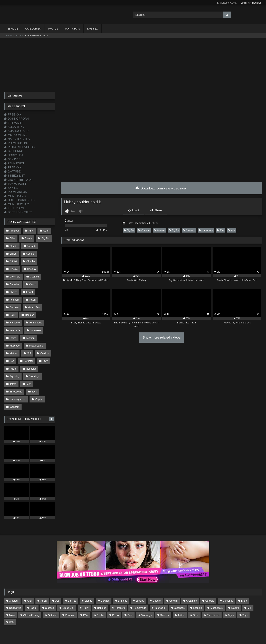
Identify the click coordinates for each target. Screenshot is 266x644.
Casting (30, 252)
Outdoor (44, 338)
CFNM (47, 252)
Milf (28, 338)
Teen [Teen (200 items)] (196, 596)
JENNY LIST (14, 155)
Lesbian (30, 324)
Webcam (15, 388)
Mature (13, 338)
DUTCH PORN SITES (19, 200)
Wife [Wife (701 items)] (12, 603)
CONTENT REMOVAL (150, 629)
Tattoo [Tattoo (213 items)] (181, 596)
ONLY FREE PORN (18, 180)
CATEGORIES (33, 29)
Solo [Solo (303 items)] (130, 596)
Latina (13, 324)
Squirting (15, 360)
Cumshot (144, 230)
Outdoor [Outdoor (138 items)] (52, 596)
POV (220, 230)
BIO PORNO (14, 151)
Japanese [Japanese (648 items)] (179, 589)
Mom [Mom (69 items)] (12, 596)
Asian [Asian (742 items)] (44, 582)
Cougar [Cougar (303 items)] (157, 582)
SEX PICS (12, 159)
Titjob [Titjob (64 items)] (231, 596)
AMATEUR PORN (17, 131)
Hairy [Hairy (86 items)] (86, 589)
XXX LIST (12, 188)
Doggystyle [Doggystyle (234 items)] (15, 589)
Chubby (14, 259)
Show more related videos (161, 337)
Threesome (16, 374)
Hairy (13, 302)
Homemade (206, 230)
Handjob (29, 302)
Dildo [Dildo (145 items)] (244, 582)
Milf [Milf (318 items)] (249, 589)
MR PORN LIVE (16, 135)
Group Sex (34, 295)
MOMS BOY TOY (17, 204)
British (13, 252)
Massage (15, 331)
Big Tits (20, 36)
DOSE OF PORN (16, 119)
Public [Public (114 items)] (100, 596)
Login (244, 3)
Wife (232, 230)
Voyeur (39, 381)
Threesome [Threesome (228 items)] (213, 596)
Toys (34, 374)
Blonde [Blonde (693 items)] (88, 582)
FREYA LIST (14, 123)
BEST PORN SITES (18, 212)
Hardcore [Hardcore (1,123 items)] (120, 589)
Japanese (35, 317)
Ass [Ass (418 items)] (57, 582)
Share (156, 210)
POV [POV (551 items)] (86, 596)
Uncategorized (18, 381)
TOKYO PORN (15, 184)
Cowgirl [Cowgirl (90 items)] (174, 582)
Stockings (34, 360)
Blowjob (31, 245)
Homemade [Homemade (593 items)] (140, 589)
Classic (31, 259)
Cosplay (14, 266)
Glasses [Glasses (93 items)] (50, 589)
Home (9, 36)
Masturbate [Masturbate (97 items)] (217, 589)
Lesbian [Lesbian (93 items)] (197, 589)
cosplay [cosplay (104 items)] (140, 582)
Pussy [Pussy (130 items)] (116, 596)
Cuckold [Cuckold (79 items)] (210, 582)
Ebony (29, 281)
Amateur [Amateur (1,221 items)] (14, 582)
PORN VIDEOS (15, 192)
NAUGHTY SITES (17, 139)
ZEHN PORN (14, 163)
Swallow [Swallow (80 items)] (165, 596)
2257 (128, 629)
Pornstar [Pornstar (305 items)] (70, 596)
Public (13, 352)
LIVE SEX (92, 29)
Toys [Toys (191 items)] (245, 596)
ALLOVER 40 (14, 127)
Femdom (15, 288)
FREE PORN (14, 208)
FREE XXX (13, 115)
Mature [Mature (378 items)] (235, 589)
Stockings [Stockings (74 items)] (146, 596)
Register (257, 3)
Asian (45, 230)
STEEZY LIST (15, 176)
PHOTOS (53, 29)
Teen (28, 367)
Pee (12, 345)
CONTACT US (111, 629)
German (14, 295)
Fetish (32, 288)
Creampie (33, 266)
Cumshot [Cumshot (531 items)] (228, 582)
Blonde (13, 245)
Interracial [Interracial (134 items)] (160, 589)
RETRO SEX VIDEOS (19, 147)
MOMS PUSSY (15, 196)
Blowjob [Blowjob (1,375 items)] (105, 582)
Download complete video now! (161, 188)
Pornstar (28, 345)
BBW (12, 238)
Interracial (15, 317)
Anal (31, 230)
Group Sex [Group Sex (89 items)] (68, 589)
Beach (28, 238)
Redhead (31, 352)
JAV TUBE (12, 172)
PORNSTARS (73, 29)
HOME (15, 29)
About (134, 210)
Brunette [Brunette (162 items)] (123, 582)
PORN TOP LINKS (17, 143)
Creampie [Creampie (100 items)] (191, 582)
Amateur (160, 230)
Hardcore (15, 310)
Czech (13, 281)
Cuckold (14, 274)
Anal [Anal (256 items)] (29, 582)
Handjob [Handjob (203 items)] (102, 589)
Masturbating (36, 331)
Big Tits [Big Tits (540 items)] (72, 582)
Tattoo (13, 367)
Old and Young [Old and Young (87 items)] (31, 596)
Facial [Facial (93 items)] (33, 589)
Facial (45, 281)
